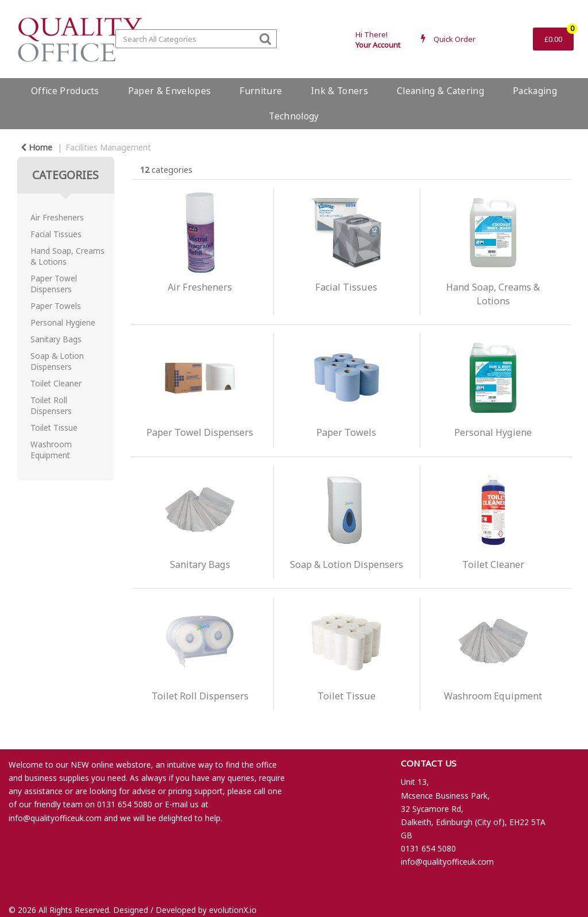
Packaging (535, 91)
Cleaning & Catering (440, 91)
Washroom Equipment (51, 450)
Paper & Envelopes (169, 91)
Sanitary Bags (56, 339)
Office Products (65, 91)
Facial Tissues (56, 234)
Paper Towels (56, 306)
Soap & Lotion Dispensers (57, 361)
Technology (294, 116)
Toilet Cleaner (56, 383)
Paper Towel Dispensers (54, 284)
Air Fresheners (57, 217)
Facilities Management (108, 147)
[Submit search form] (265, 38)
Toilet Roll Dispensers (51, 405)
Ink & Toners (339, 91)
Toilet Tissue (54, 427)
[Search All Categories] (196, 39)
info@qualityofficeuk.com (55, 818)
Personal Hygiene (63, 322)
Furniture (261, 91)
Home (36, 147)
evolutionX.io (233, 910)
